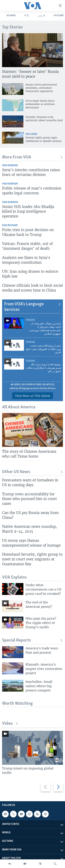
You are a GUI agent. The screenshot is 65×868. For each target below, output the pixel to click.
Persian (30, 320)
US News (11, 16)
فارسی (41, 16)
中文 (27, 16)
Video (10, 724)
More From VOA (32, 157)
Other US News (32, 472)
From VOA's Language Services (32, 307)
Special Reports (32, 640)
